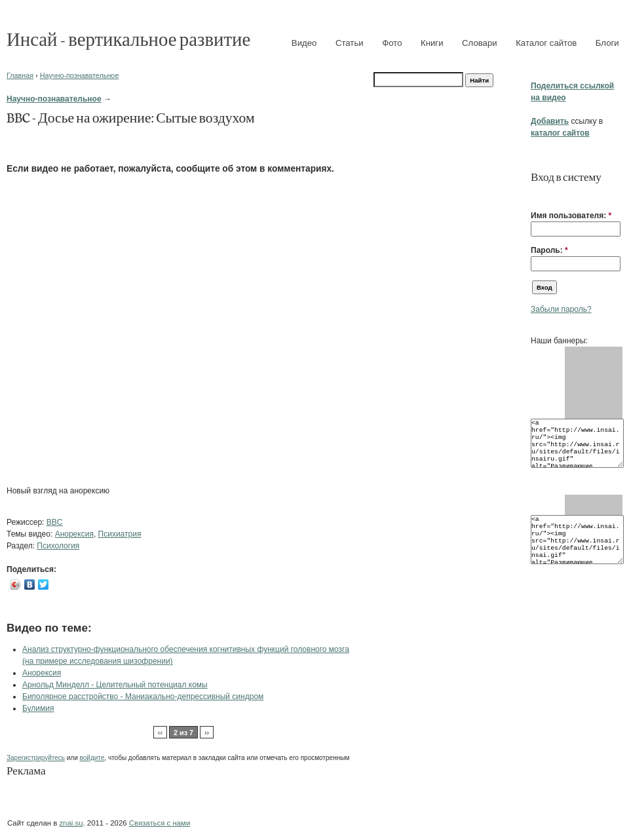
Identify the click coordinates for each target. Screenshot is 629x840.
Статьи (350, 43)
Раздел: (22, 546)
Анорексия (74, 534)
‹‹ (160, 733)
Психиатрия (120, 534)
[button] (536, 195)
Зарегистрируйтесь (36, 758)
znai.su (71, 823)
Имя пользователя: (571, 216)
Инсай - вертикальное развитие (128, 38)
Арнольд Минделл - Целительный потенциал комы (115, 685)
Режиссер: (27, 522)
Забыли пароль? (561, 309)
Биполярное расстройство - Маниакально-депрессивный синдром (143, 697)
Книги (432, 43)
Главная (20, 75)
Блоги (607, 43)
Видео (304, 43)
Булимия (38, 708)
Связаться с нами (160, 823)
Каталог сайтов (546, 43)
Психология (58, 546)
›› (207, 733)
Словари (480, 43)
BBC (55, 522)
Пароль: (549, 250)
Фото (392, 43)
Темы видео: (31, 534)
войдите (92, 758)
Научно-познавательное (80, 75)
